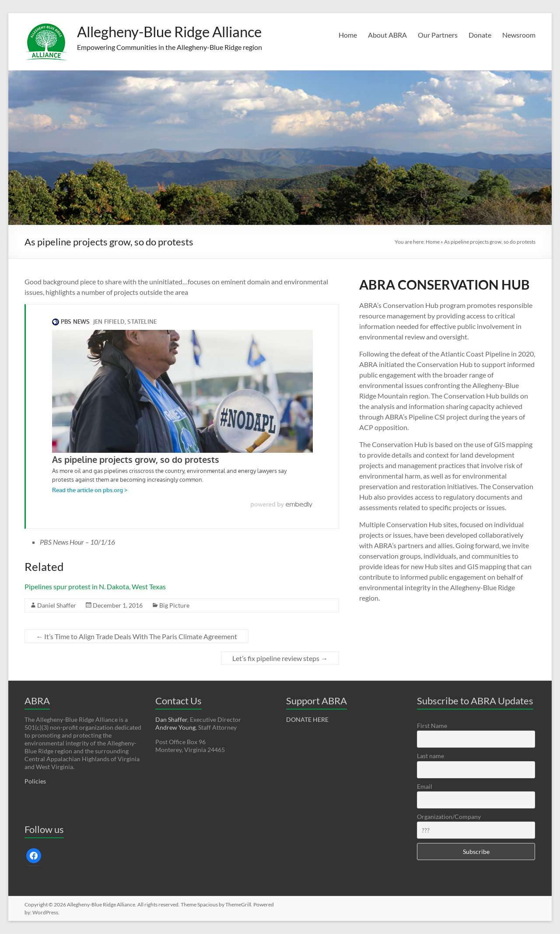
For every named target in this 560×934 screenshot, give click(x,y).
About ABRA (387, 35)
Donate (480, 35)
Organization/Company (449, 817)
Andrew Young (175, 727)
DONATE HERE (307, 719)
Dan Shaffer (171, 719)
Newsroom (519, 35)
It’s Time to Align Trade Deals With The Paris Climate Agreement (136, 636)
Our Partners (438, 35)
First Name (432, 726)
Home (348, 35)
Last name (430, 756)
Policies (35, 781)
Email (425, 786)
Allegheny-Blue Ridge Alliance (179, 32)
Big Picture (174, 605)
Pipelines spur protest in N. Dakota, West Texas (95, 586)
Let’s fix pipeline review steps (280, 658)
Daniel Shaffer (57, 605)
